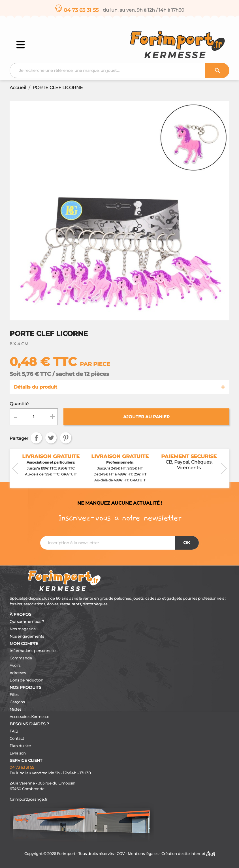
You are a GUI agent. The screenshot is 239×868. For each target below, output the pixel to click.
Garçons (17, 702)
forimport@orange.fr (28, 799)
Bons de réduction (26, 680)
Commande (21, 658)
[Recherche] (119, 70)
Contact (17, 739)
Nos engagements (27, 636)
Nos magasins (23, 629)
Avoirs (15, 666)
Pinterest (66, 438)
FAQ (14, 731)
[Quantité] (34, 417)
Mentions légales (143, 854)
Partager (36, 438)
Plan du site (20, 746)
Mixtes (15, 709)
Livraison (18, 753)
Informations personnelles (33, 651)
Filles (14, 695)
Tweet (51, 438)
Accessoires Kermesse (29, 717)
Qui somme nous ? (27, 622)
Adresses (18, 673)
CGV (121, 854)
